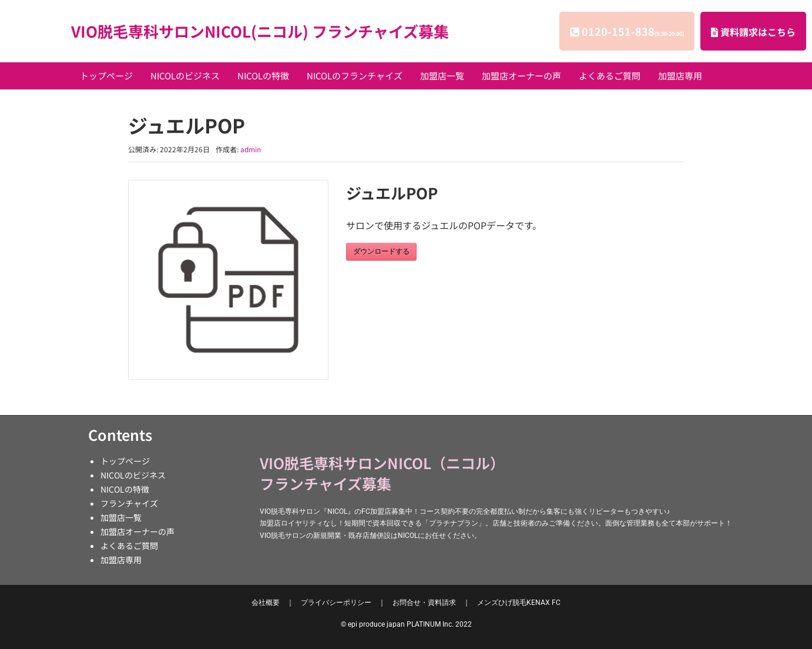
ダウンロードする (381, 252)
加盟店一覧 (442, 76)
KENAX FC (519, 603)
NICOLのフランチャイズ (355, 76)
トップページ (106, 76)
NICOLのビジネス (185, 76)
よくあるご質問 (610, 76)
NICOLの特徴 (263, 76)
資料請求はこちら (753, 32)
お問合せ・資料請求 (424, 603)
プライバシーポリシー (336, 603)
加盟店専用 (680, 76)
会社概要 (266, 603)
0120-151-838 (633, 31)
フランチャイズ (129, 503)
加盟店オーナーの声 (521, 76)
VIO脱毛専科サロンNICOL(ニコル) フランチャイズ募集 (260, 31)
